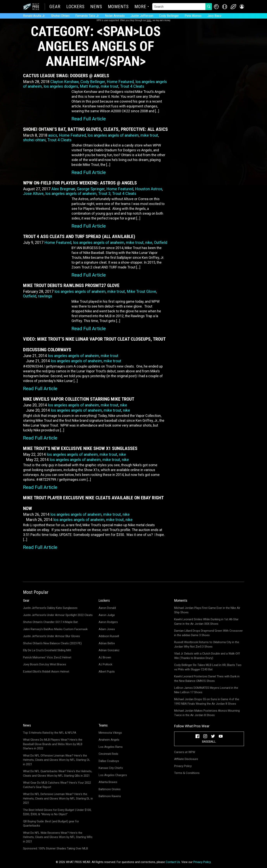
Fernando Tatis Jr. (87, 16)
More (140, 7)
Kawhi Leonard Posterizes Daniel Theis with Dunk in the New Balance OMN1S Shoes (207, 679)
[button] (242, 7)
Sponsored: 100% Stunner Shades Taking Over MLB (56, 848)
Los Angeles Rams (111, 747)
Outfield (161, 242)
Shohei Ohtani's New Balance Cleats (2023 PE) (52, 643)
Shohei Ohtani (60, 16)
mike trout (110, 86)
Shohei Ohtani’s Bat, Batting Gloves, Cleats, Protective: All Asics (95, 129)
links (149, 20)
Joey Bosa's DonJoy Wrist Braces (45, 664)
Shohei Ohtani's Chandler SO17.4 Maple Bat (50, 622)
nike (149, 242)
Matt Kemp (89, 86)
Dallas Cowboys (109, 761)
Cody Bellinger (169, 16)
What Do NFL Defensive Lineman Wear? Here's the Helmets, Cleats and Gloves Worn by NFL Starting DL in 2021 (58, 798)
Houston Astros (149, 189)
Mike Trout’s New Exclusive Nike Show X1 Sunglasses (80, 448)
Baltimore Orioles (110, 789)
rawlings (45, 296)
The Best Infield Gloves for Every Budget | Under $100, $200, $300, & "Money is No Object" (57, 812)
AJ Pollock (105, 664)
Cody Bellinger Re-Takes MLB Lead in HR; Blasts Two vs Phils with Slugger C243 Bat (208, 667)
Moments (118, 7)
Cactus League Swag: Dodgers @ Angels (66, 76)
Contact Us (173, 862)
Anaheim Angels (109, 740)
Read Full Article (89, 119)
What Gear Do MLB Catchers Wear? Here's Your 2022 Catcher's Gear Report (57, 785)
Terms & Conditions (187, 773)
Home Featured (120, 82)
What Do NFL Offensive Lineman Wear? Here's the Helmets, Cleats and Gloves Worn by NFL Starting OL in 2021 (57, 760)
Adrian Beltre (107, 643)
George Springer (91, 189)
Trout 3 (104, 194)
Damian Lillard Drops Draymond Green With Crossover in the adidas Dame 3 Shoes (208, 633)
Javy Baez (214, 16)
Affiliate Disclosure (186, 759)
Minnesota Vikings (110, 733)
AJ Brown (105, 657)
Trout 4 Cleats (132, 86)
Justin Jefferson (142, 16)
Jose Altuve (33, 194)
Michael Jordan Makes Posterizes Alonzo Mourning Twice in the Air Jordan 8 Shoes (207, 713)
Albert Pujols (107, 672)
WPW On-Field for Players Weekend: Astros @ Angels (80, 183)
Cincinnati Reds (108, 754)
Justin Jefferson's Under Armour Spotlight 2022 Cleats (58, 615)
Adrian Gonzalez (109, 650)
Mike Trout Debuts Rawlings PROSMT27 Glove (71, 285)
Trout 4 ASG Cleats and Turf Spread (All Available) (79, 236)
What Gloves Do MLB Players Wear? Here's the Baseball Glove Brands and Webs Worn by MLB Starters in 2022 (53, 744)
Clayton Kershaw (65, 82)
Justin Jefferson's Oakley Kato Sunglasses (50, 608)
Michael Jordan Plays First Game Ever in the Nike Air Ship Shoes (207, 610)
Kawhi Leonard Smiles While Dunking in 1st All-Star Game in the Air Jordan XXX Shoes (206, 622)
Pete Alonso (193, 16)
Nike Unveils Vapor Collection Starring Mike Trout (79, 399)
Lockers (75, 7)
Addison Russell (109, 636)
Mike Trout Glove (141, 291)
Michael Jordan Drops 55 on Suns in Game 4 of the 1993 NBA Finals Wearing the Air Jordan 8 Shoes (207, 701)
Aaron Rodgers (108, 622)
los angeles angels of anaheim (113, 135)
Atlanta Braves (108, 782)
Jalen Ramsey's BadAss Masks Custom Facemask (55, 629)
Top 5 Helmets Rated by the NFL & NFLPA (50, 733)
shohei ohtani (34, 140)
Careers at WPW (185, 752)
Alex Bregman (63, 189)
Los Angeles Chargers (113, 775)
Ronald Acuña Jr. (34, 16)
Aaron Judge (107, 615)
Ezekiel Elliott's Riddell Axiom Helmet (46, 672)
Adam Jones (107, 629)
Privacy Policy (183, 766)
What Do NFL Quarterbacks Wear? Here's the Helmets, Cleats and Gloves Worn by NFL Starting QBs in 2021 (58, 773)
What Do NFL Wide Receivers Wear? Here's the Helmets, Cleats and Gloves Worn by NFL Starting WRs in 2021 (58, 837)
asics (53, 135)
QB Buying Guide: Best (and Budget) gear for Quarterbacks (51, 824)
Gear (55, 7)
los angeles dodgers (61, 86)
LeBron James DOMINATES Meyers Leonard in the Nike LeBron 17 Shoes (206, 690)
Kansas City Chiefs (111, 768)
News (96, 7)
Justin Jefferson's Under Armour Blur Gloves (51, 636)
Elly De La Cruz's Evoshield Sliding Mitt (47, 650)
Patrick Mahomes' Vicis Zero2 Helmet (47, 657)
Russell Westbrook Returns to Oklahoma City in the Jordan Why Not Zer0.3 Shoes (207, 644)
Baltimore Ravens (110, 796)
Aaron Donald (107, 608)
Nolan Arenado (115, 16)
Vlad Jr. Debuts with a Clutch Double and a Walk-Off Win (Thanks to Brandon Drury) (207, 656)
